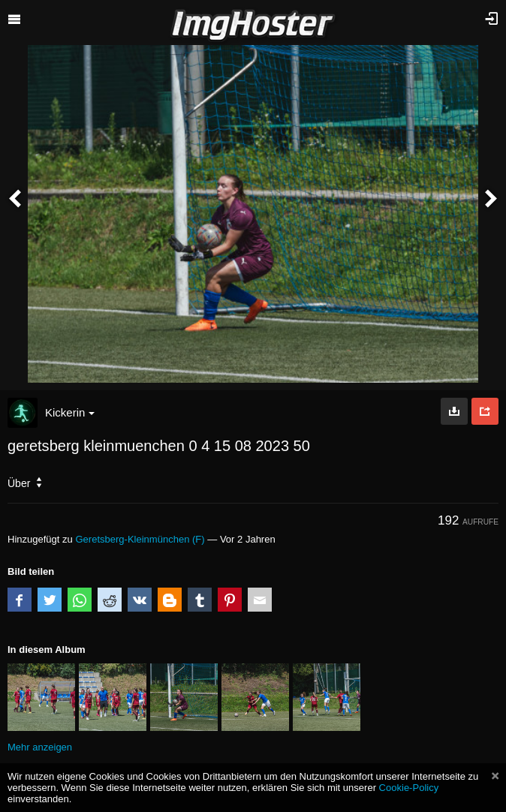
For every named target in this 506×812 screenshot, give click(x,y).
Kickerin (70, 412)
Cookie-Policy (409, 788)
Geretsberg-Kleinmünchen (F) (140, 539)
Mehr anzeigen (40, 747)
